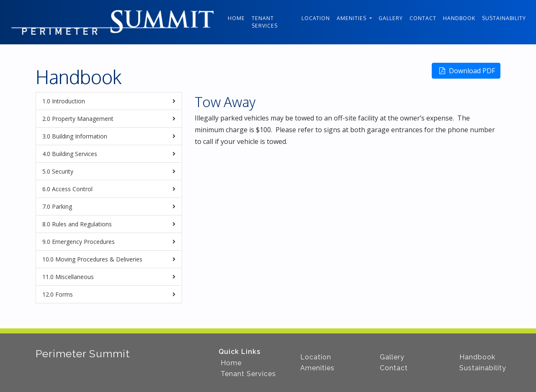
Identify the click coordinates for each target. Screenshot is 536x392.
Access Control (114, 189)
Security (114, 171)
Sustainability (504, 18)
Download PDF (466, 71)
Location (316, 18)
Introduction (114, 101)
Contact (423, 18)
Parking (114, 206)
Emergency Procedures (114, 241)
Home (236, 18)
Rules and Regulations (114, 224)
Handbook (459, 18)
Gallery (391, 18)
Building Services (114, 154)
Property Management (114, 118)
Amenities (352, 18)
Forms (115, 294)
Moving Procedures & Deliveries (115, 259)
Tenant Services (265, 22)
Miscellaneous (115, 277)
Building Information (114, 136)
